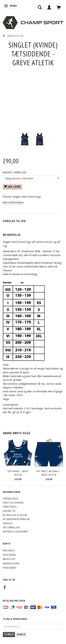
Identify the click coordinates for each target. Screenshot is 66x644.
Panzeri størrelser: (15, 172)
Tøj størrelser (11, 527)
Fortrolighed (11, 499)
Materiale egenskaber (15, 532)
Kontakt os (9, 511)
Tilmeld (9, 635)
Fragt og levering (13, 503)
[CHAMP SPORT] (33, 23)
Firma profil (10, 507)
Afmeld (21, 635)
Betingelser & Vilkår (15, 515)
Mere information (13, 202)
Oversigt (8, 523)
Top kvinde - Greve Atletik (18, 473)
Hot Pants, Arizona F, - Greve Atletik (49, 473)
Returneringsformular (16, 519)
